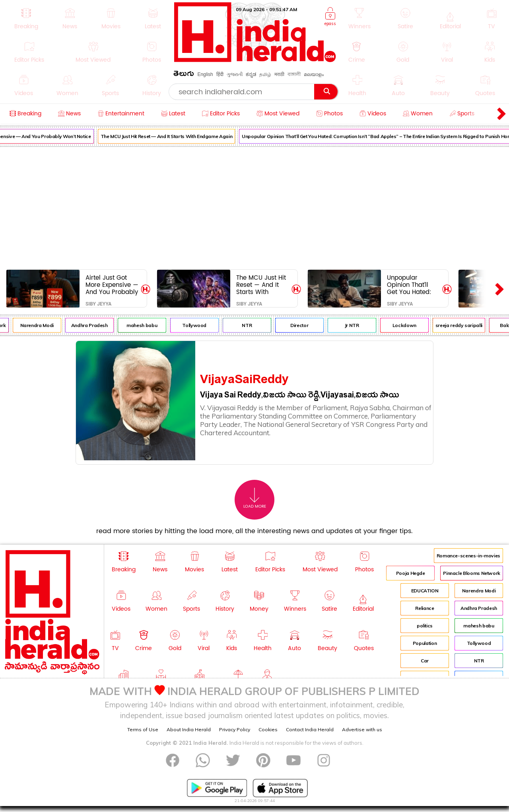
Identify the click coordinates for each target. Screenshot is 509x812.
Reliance (424, 608)
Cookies (268, 729)
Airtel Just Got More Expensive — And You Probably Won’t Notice (112, 285)
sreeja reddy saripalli (466, 325)
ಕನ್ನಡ (251, 74)
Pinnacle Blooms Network (472, 573)
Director (307, 325)
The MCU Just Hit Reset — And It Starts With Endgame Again (174, 136)
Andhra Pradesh (97, 325)
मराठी (279, 74)
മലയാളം (314, 74)
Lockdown (412, 325)
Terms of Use (143, 729)
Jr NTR (359, 325)
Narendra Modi (45, 325)
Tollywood (202, 325)
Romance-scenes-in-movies (468, 556)
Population (425, 643)
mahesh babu (149, 325)
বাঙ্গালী (294, 74)
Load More (255, 498)
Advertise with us (362, 729)
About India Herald (189, 729)
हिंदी (220, 74)
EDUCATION (425, 591)
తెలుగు (184, 75)
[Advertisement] (254, 206)
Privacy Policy (235, 729)
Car (425, 661)
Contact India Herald (310, 729)
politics (425, 626)
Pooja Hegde (411, 573)
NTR (254, 325)
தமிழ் (265, 74)
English (205, 74)
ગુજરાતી (235, 74)
